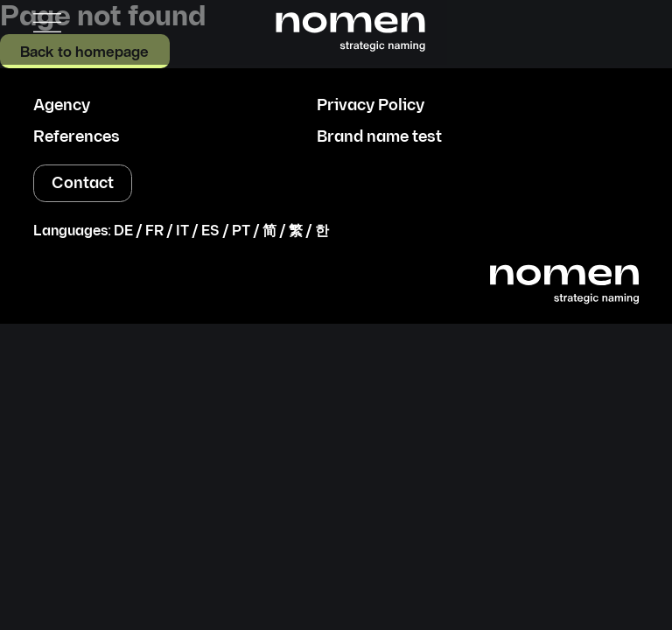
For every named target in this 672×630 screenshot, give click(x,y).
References (77, 137)
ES (210, 231)
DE (123, 231)
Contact (83, 183)
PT (241, 231)
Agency (62, 106)
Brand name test (379, 137)
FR (154, 231)
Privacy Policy (371, 106)
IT (182, 231)
